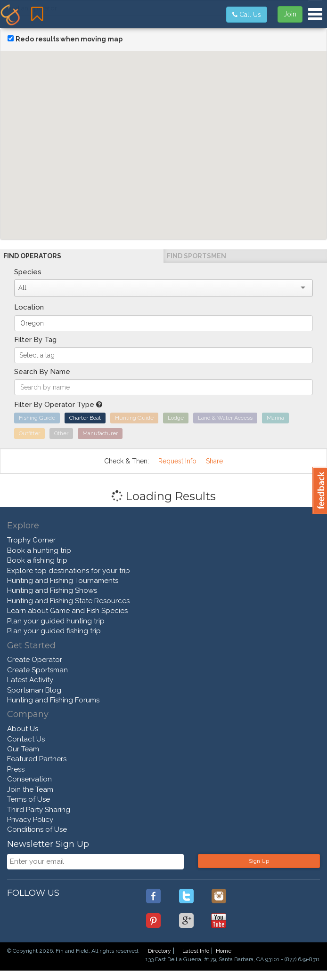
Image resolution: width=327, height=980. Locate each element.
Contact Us (26, 739)
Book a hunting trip (39, 550)
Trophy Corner (31, 540)
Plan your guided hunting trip (56, 621)
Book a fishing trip (37, 560)
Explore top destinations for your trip (69, 571)
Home (224, 951)
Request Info (177, 461)
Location (29, 307)
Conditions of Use (37, 829)
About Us (23, 729)
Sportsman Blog (34, 690)
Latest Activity (30, 680)
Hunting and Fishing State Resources (68, 601)
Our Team (23, 749)
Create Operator (35, 660)
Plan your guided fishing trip (54, 631)
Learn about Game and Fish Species (67, 611)
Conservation (29, 779)
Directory (159, 951)
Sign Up (259, 861)
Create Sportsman (37, 670)
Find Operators (32, 256)
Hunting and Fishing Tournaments (63, 581)
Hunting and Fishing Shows (52, 590)
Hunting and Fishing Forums (53, 700)
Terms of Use (29, 799)
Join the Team (30, 789)
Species (28, 272)
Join (290, 14)
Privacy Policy (30, 820)
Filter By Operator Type (58, 405)
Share (214, 461)
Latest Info (196, 951)
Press (16, 769)
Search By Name (42, 372)
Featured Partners (37, 759)
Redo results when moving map (69, 39)
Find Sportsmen (196, 256)
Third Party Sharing (39, 810)
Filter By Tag (35, 340)
